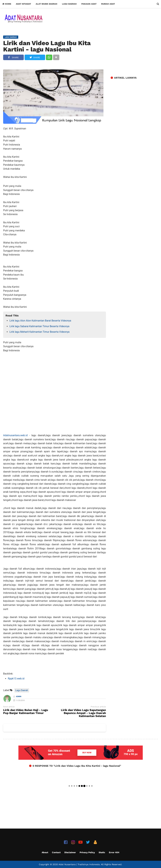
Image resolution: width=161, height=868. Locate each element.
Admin (19, 697)
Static (102, 852)
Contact (56, 852)
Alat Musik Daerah (47, 4)
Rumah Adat (108, 4)
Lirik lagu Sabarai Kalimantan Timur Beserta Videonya (39, 326)
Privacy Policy (87, 852)
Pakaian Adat (89, 4)
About (45, 852)
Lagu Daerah (69, 4)
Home (7, 4)
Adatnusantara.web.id (15, 435)
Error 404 (114, 852)
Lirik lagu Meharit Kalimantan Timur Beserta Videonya (40, 332)
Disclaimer (70, 852)
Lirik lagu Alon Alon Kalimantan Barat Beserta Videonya (40, 321)
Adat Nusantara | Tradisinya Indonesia (79, 864)
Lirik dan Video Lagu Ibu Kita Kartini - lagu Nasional (47, 46)
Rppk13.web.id (16, 679)
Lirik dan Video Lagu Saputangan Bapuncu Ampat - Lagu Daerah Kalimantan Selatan (83, 713)
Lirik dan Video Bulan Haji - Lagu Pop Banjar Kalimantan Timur (26, 712)
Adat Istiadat (23, 4)
